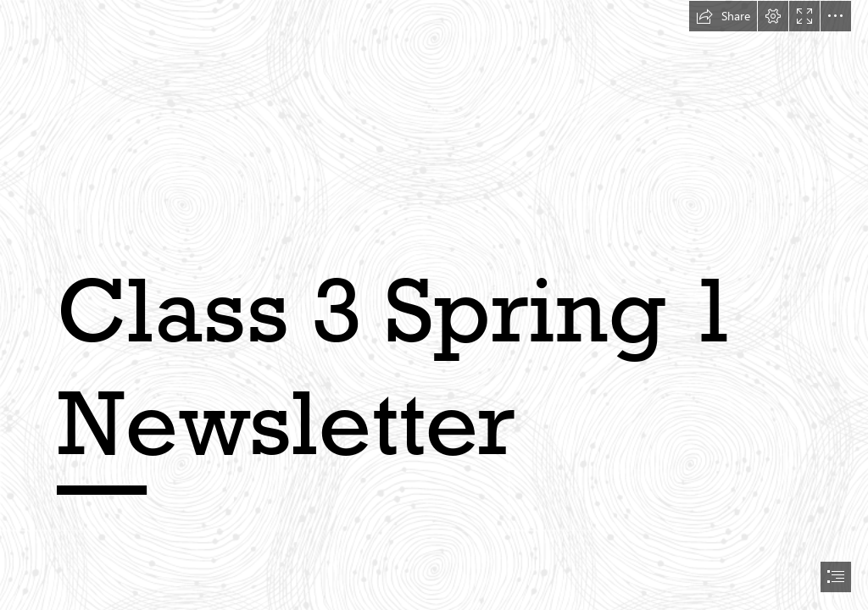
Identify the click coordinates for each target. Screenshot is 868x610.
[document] (434, 305)
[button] (723, 16)
